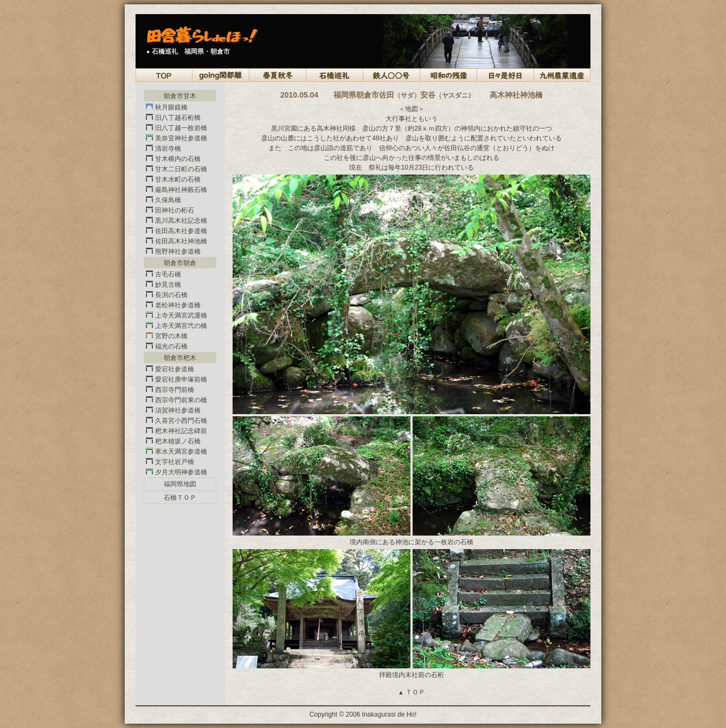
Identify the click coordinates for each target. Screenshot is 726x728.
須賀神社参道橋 (173, 410)
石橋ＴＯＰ (180, 498)
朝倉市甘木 (180, 96)
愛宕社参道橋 (170, 369)
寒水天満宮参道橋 (176, 452)
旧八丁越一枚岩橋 (176, 128)
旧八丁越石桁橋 (173, 118)
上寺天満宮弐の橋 (176, 326)
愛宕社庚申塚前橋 (176, 379)
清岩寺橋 (163, 149)
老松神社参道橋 (173, 305)
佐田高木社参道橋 (176, 231)
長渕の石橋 (167, 295)
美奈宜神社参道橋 (176, 138)
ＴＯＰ (412, 692)
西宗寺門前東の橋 (176, 400)
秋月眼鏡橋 (167, 107)
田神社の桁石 (170, 210)
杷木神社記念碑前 (176, 431)
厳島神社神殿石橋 (176, 190)
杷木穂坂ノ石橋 (173, 441)
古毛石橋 (163, 274)
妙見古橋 (163, 285)
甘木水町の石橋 (173, 179)
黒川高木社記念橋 (176, 221)
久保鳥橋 (163, 200)
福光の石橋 (167, 346)
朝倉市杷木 (180, 358)
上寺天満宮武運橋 (176, 315)
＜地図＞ (412, 109)
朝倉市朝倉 (180, 263)
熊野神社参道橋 (173, 252)
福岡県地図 (180, 484)
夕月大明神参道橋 (176, 472)
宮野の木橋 (167, 336)
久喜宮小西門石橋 (176, 421)
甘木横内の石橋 (173, 159)
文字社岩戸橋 (170, 462)
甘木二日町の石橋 (176, 169)
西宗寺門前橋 (170, 390)
